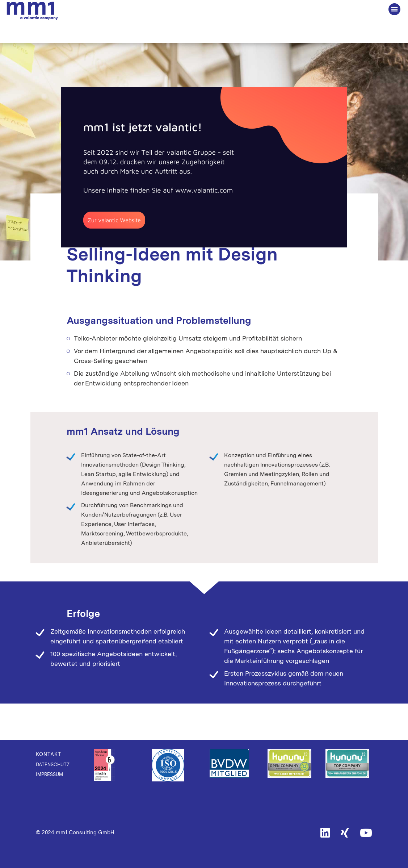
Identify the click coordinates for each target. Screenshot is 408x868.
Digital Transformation (203, 212)
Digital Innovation (142, 212)
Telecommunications (268, 212)
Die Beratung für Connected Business (32, 11)
